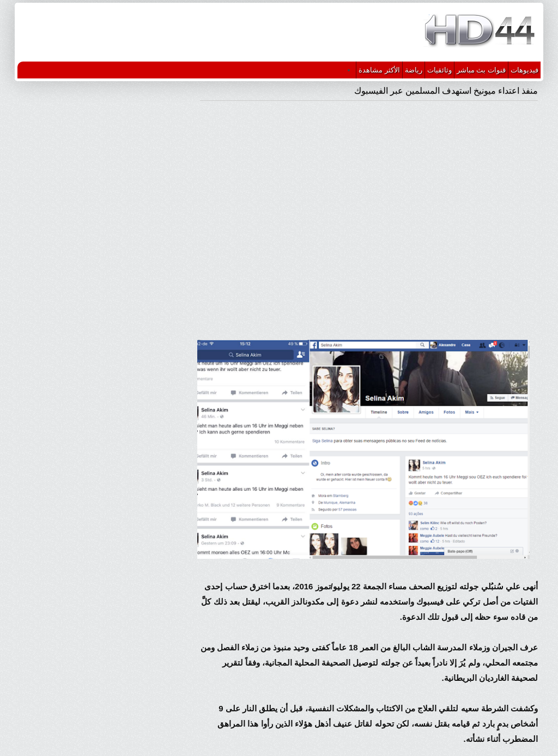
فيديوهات (524, 70)
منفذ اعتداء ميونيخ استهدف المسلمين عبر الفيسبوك (446, 91)
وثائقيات (439, 70)
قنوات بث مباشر (481, 70)
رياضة (414, 70)
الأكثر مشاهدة (379, 70)
